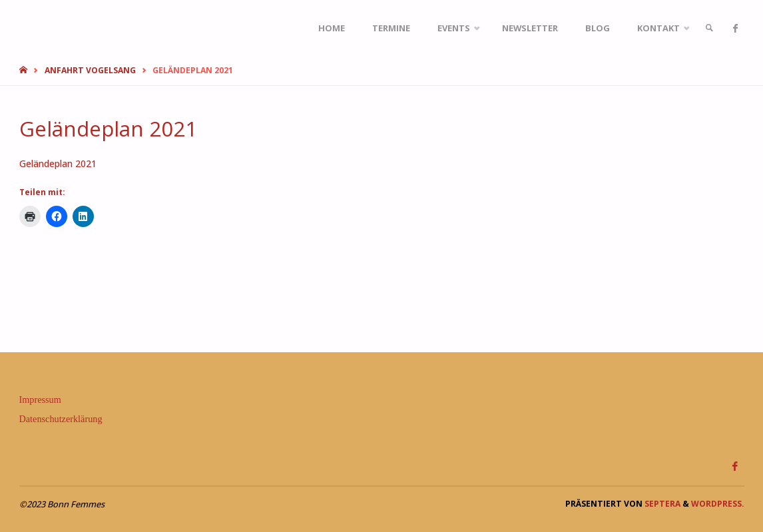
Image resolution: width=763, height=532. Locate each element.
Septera (661, 504)
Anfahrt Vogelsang (90, 70)
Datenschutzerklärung (61, 419)
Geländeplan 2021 (58, 163)
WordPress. (718, 504)
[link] (709, 28)
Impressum (40, 399)
